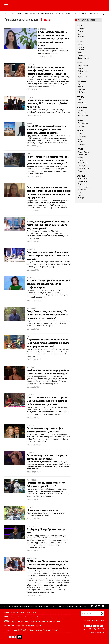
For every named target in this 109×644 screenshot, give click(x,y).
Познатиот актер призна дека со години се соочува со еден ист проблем (47, 457)
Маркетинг (95, 620)
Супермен (83, 13)
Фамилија (81, 166)
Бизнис (80, 142)
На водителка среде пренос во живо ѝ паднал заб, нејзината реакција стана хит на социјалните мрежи (48, 284)
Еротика (38, 630)
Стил (80, 139)
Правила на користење (98, 632)
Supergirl (81, 198)
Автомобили (46, 13)
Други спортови (50, 617)
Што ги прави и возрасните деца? (43, 510)
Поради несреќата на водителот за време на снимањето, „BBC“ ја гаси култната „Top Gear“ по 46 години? (48, 103)
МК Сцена (81, 92)
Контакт (102, 620)
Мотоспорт (82, 55)
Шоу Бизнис (82, 136)
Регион (80, 31)
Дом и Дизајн (83, 163)
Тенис (80, 52)
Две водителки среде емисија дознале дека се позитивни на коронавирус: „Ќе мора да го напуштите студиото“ (48, 225)
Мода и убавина (84, 65)
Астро (80, 171)
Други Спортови (84, 58)
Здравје (81, 74)
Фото (54, 606)
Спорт (13, 13)
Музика (81, 87)
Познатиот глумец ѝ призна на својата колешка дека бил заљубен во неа (45, 430)
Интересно (82, 126)
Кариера (81, 160)
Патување (42, 621)
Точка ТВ (92, 13)
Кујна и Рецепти (84, 168)
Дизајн (80, 68)
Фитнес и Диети (84, 155)
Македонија (82, 29)
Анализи (81, 37)
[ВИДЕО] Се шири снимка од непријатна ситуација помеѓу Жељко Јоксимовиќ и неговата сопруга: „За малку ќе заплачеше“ (47, 70)
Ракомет (81, 50)
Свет (80, 34)
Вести (7, 13)
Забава (55, 13)
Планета (36, 13)
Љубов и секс (83, 71)
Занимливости (83, 115)
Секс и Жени (82, 184)
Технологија (82, 103)
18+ (97, 13)
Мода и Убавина (84, 152)
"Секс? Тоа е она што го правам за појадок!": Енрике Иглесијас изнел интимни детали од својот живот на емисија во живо (48, 401)
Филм (80, 84)
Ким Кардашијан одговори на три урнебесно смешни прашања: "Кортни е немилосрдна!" (48, 372)
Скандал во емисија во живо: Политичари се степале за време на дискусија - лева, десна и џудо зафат (48, 255)
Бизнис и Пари (83, 187)
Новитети (81, 110)
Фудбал (81, 44)
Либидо (81, 157)
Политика (81, 144)
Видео (61, 13)
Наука (80, 100)
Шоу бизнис (27, 13)
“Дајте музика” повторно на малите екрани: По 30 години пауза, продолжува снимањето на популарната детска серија (48, 343)
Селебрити (82, 89)
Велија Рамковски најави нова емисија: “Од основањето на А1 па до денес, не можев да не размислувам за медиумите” (47, 315)
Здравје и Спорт (84, 179)
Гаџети (80, 195)
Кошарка (81, 47)
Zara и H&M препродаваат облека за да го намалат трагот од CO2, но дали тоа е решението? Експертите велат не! (47, 129)
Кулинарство (82, 76)
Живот (19, 13)
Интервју (68, 13)
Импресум (87, 620)
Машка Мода (82, 181)
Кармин (76, 13)
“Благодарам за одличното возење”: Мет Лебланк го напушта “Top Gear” (46, 484)
